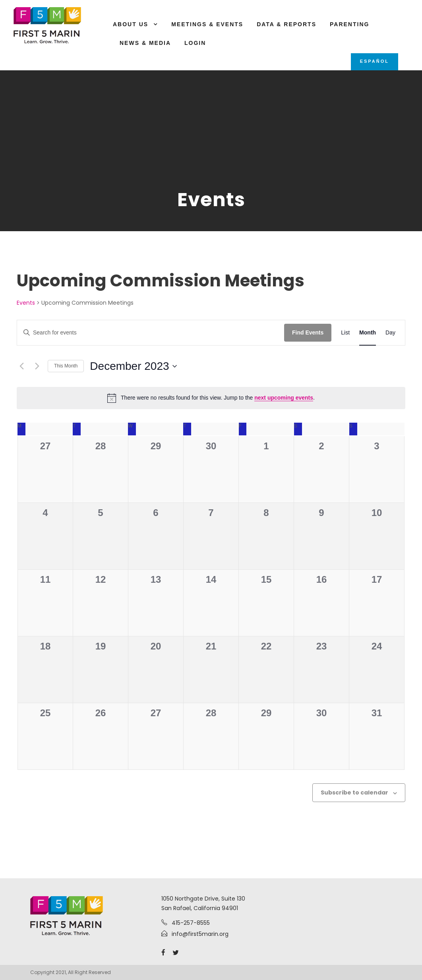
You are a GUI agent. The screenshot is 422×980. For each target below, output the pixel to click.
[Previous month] (21, 366)
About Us (131, 24)
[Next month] (37, 366)
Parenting (349, 24)
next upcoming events (284, 398)
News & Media (145, 43)
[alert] (211, 398)
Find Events (308, 332)
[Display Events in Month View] (368, 333)
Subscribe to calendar (354, 793)
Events (26, 303)
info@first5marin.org (200, 934)
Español (375, 61)
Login (195, 43)
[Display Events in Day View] (390, 333)
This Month (66, 366)
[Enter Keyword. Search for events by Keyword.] (151, 333)
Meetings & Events (207, 24)
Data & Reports (286, 24)
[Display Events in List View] (345, 333)
